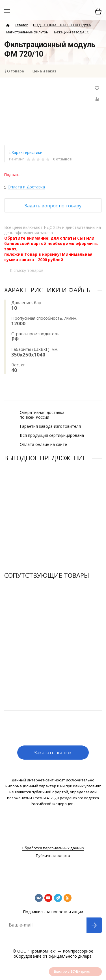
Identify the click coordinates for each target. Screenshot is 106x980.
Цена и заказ (44, 71)
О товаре (16, 71)
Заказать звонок (53, 753)
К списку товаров (27, 270)
